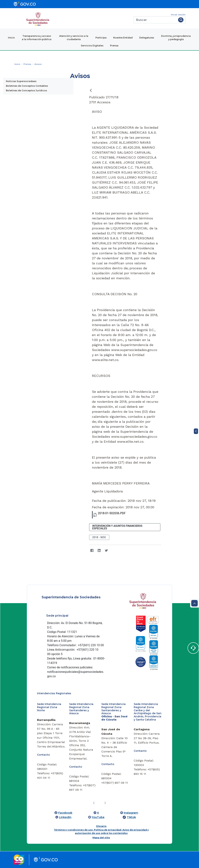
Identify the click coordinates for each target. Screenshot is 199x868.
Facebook (65, 813)
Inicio (11, 38)
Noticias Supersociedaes (21, 81)
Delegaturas (147, 38)
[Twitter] (106, 551)
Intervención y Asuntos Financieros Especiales (117, 527)
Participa (101, 38)
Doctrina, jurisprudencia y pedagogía (176, 38)
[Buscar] (155, 20)
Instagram (131, 813)
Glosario (101, 826)
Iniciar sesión (178, 15)
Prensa (114, 46)
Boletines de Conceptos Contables (27, 86)
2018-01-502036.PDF (109, 515)
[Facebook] (92, 551)
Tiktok (131, 817)
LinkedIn (65, 817)
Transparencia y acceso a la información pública (37, 38)
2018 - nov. (99, 537)
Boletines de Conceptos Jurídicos (26, 90)
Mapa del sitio (101, 838)
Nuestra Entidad (123, 38)
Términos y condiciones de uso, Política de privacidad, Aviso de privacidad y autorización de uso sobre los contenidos (101, 831)
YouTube (98, 817)
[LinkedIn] (99, 551)
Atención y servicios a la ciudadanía (74, 38)
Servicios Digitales (92, 46)
